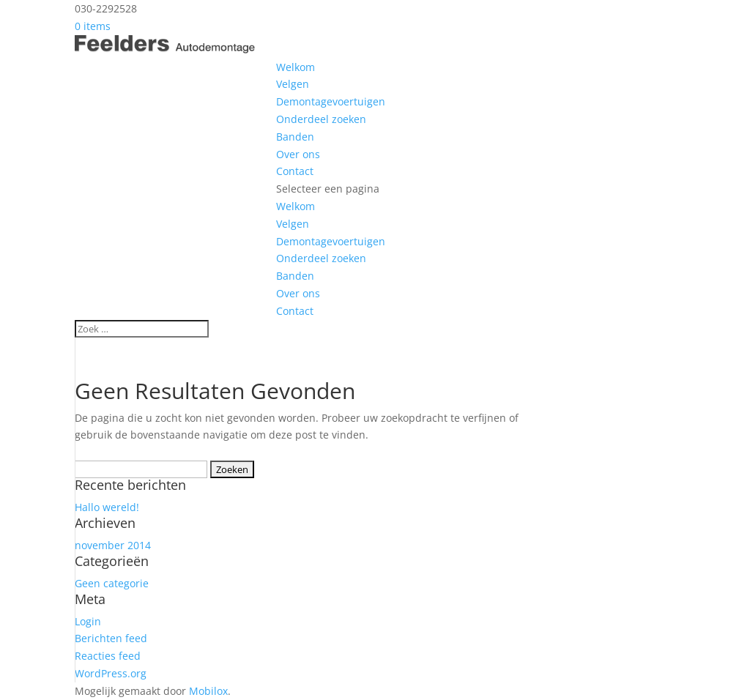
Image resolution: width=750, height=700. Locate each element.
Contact (295, 171)
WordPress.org (111, 673)
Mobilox (208, 691)
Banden (295, 137)
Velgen (293, 84)
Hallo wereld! (107, 507)
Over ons (298, 154)
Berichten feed (111, 638)
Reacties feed (108, 656)
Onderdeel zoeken (321, 119)
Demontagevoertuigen (331, 101)
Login (88, 621)
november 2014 (113, 545)
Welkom (296, 67)
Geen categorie (112, 583)
